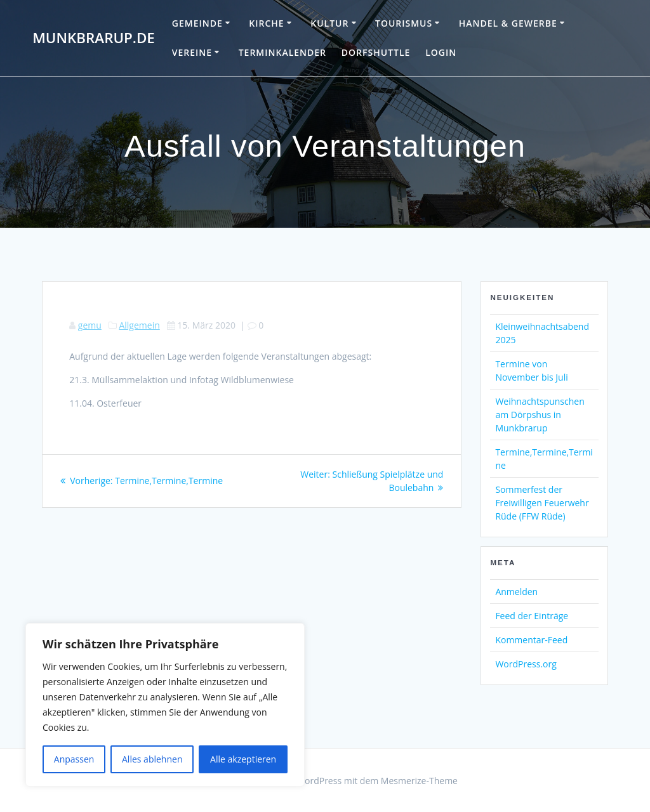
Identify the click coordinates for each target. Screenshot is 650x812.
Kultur (329, 23)
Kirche (266, 23)
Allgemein (139, 325)
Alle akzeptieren (243, 759)
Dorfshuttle (376, 52)
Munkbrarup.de (94, 38)
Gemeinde (197, 23)
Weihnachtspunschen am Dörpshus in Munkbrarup (540, 415)
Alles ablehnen (152, 759)
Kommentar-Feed (531, 640)
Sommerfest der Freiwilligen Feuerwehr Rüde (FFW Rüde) (542, 503)
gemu (90, 325)
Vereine (192, 52)
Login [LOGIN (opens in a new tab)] (441, 52)
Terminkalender (282, 52)
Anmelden (516, 592)
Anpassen (74, 759)
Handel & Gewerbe (508, 23)
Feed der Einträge (532, 616)
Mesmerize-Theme (419, 781)
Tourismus (404, 23)
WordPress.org (526, 664)
